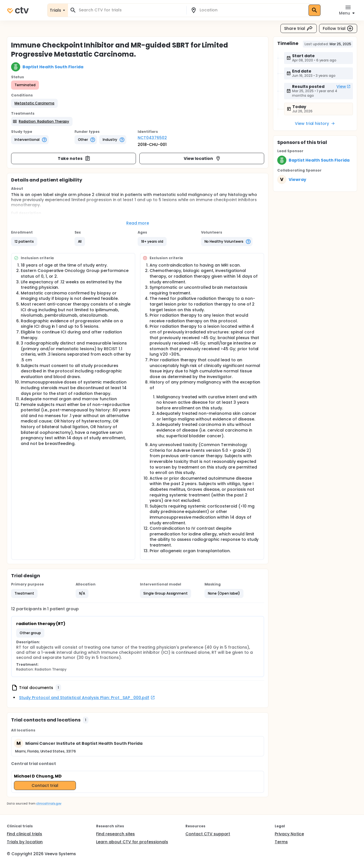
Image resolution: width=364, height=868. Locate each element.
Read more (138, 223)
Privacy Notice (289, 834)
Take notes (74, 158)
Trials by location (25, 842)
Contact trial (45, 785)
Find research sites (115, 834)
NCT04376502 (152, 138)
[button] (34, 103)
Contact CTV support (208, 834)
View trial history (315, 123)
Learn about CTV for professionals (132, 842)
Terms (281, 842)
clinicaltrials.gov (49, 804)
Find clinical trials (24, 834)
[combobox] (131, 10)
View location (202, 158)
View (344, 86)
